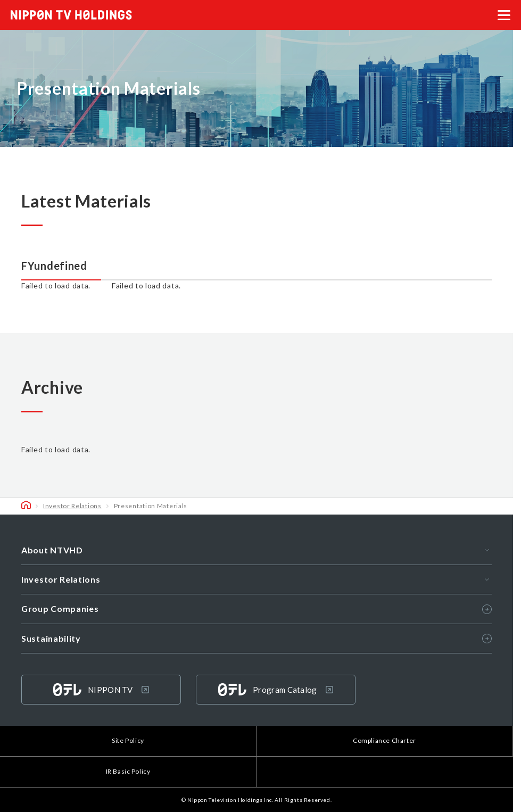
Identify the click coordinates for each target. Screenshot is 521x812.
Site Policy (128, 740)
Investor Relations (72, 506)
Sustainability (257, 638)
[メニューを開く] (504, 15)
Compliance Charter (384, 740)
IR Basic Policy (128, 771)
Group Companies (257, 608)
